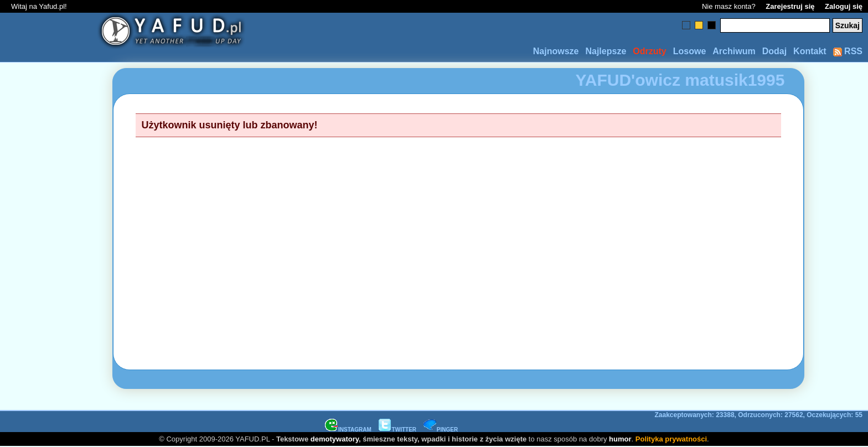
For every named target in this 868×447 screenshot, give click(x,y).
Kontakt (810, 51)
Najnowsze (556, 51)
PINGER (441, 430)
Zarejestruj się (790, 6)
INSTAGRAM (348, 430)
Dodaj (774, 51)
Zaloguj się (844, 6)
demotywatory (335, 439)
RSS (848, 51)
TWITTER (397, 430)
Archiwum (734, 51)
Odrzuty (649, 51)
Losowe (690, 51)
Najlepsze (606, 51)
